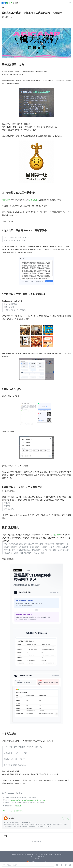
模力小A (9, 17)
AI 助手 (10, 811)
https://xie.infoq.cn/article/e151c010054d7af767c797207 (28, 800)
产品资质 (37, 858)
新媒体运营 (19, 811)
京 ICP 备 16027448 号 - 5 (37, 856)
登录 (70, 3)
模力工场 (34, 200)
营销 (4, 811)
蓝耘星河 (6, 200)
